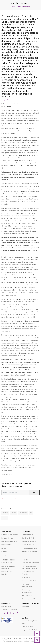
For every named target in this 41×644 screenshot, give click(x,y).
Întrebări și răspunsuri (23, 6)
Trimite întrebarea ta (10, 499)
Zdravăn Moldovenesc (29, 541)
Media (4, 548)
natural (5, 518)
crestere (5, 513)
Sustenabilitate (7, 545)
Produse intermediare (29, 548)
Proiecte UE (26, 577)
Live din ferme (6, 606)
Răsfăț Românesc (28, 545)
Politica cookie (27, 596)
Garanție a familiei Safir (9, 535)
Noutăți (4, 551)
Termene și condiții (28, 599)
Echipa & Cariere (7, 538)
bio (31, 513)
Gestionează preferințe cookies (29, 641)
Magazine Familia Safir (30, 630)
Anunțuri (4, 555)
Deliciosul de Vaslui (28, 538)
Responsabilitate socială (10, 541)
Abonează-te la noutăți (9, 610)
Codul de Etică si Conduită (31, 563)
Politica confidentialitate (30, 581)
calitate (14, 513)
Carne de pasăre (27, 535)
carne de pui (23, 513)
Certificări (25, 606)
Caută (34, 492)
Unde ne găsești (27, 626)
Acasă (13, 6)
